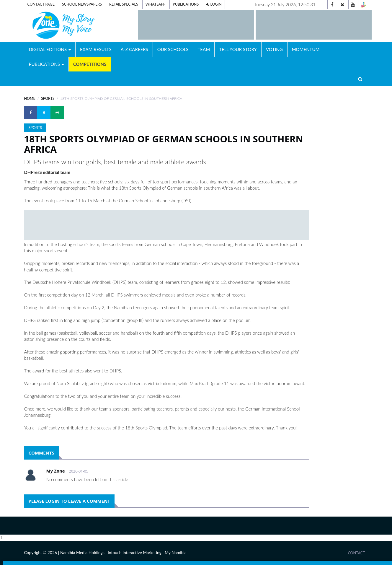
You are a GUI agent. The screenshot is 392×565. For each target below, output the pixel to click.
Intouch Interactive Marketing (135, 552)
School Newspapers (82, 4)
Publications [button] (46, 64)
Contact (356, 553)
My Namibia (176, 552)
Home (30, 98)
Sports (48, 98)
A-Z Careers (134, 49)
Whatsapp (156, 4)
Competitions (90, 64)
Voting (274, 49)
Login (214, 4)
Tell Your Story (238, 49)
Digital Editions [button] (50, 49)
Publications (186, 4)
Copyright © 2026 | (42, 552)
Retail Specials (124, 4)
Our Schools (173, 49)
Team (204, 49)
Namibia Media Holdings (82, 552)
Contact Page (41, 4)
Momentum (306, 49)
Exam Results (96, 49)
